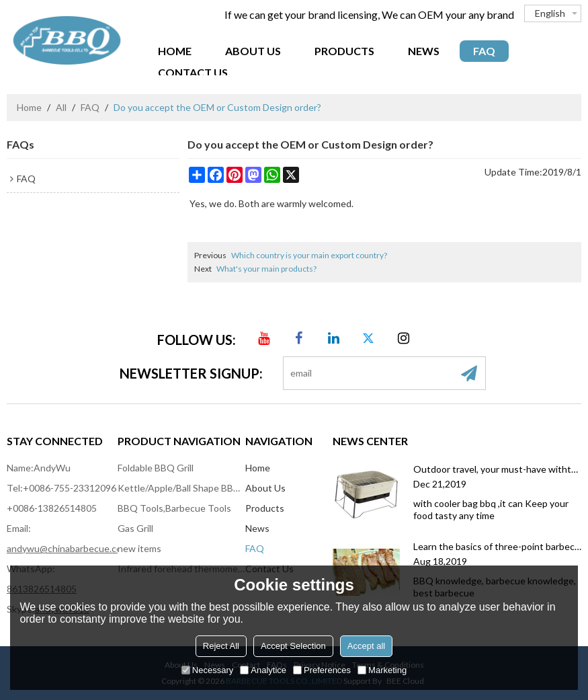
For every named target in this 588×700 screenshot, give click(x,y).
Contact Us (193, 72)
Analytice (263, 670)
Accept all (366, 646)
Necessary (207, 670)
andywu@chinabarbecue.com (68, 548)
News (424, 51)
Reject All (221, 646)
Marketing (382, 670)
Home (175, 51)
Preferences (322, 670)
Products (344, 51)
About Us (253, 51)
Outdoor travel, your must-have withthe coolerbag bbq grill (497, 469)
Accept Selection (293, 646)
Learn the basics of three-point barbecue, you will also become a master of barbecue (497, 546)
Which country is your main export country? (309, 255)
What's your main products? (266, 269)
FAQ (484, 51)
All (61, 107)
